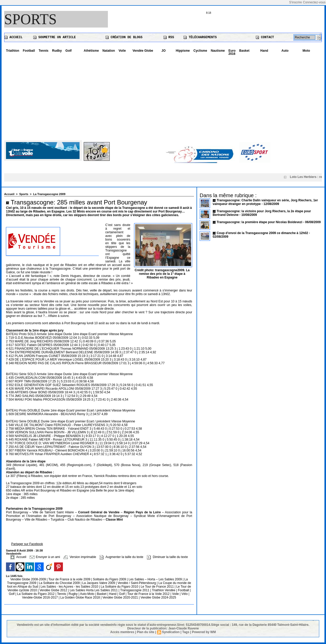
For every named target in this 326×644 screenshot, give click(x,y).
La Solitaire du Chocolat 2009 (60, 583)
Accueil (14, 37)
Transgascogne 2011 (135, 590)
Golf (69, 51)
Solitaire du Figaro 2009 (110, 579)
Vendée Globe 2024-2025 (158, 597)
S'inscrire (295, 2)
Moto (306, 51)
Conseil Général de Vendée (100, 512)
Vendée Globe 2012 (54, 590)
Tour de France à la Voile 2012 (149, 594)
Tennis (43, 51)
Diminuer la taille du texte (167, 557)
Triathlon (13, 51)
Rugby (74, 594)
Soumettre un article (54, 37)
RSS (169, 37)
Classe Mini (114, 520)
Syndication (171, 632)
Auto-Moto (88, 594)
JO (164, 51)
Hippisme (183, 51)
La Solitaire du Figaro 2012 (36, 594)
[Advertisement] (163, 96)
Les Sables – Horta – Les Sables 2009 (156, 579)
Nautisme (218, 51)
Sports (30, 19)
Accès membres (122, 632)
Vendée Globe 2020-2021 (121, 597)
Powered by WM (204, 632)
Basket (244, 51)
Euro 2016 (232, 52)
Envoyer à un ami (45, 557)
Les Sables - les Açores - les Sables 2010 (70, 587)
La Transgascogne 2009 (49, 194)
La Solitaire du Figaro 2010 (120, 587)
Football (29, 51)
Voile (122, 51)
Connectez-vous (314, 2)
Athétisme (91, 51)
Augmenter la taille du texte (121, 557)
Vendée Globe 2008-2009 (29, 579)
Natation (109, 51)
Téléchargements (200, 37)
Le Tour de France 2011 (157, 587)
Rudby (57, 51)
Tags (186, 632)
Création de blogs (124, 37)
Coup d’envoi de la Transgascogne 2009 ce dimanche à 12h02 (262, 233)
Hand (264, 51)
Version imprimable (80, 557)
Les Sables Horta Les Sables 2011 (94, 590)
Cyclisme (200, 51)
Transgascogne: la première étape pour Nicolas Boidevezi (259, 222)
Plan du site (145, 632)
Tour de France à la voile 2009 (70, 579)
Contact (265, 37)
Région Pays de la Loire (143, 512)
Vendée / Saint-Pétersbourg (137, 583)
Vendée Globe (143, 51)
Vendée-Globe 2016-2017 (40, 597)
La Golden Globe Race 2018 (80, 597)
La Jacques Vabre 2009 (99, 583)
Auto (285, 51)
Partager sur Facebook (27, 544)
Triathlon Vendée (164, 590)
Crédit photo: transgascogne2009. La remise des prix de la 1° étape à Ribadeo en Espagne (162, 274)
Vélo (185, 594)
